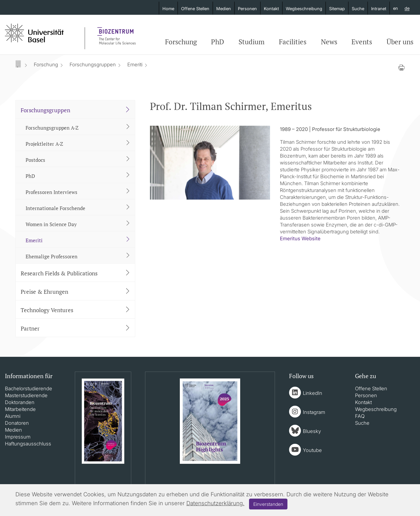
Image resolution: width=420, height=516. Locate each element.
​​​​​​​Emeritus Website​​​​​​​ (300, 238)
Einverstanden (268, 504)
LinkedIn (313, 393)
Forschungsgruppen (93, 64)
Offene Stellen (195, 9)
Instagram (314, 412)
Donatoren (17, 423)
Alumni (13, 416)
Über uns (400, 42)
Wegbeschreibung (304, 9)
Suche (358, 9)
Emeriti (135, 64)
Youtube (312, 450)
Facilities (293, 42)
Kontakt (271, 9)
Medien (224, 9)
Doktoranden (20, 402)
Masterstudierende (26, 395)
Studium (252, 42)
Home (168, 9)
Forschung (181, 42)
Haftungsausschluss (28, 444)
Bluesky (312, 431)
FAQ (360, 416)
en (396, 8)
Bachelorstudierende (29, 388)
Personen (247, 9)
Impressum (18, 437)
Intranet (379, 9)
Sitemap (337, 9)
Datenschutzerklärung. (215, 503)
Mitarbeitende (20, 409)
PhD (218, 42)
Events (362, 42)
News (329, 42)
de (407, 9)
